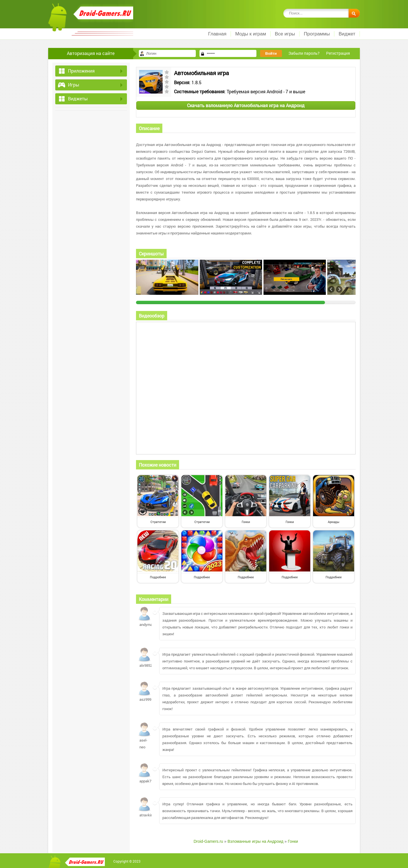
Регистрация (338, 53)
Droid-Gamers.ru (208, 841)
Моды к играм (251, 34)
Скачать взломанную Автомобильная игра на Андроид (246, 105)
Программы (317, 34)
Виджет (347, 34)
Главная (217, 34)
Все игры (285, 34)
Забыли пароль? (304, 53)
